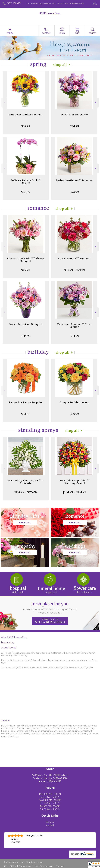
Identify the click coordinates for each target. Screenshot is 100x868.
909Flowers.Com (50, 13)
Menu (10, 33)
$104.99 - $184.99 (74, 492)
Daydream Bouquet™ (74, 115)
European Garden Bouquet (26, 115)
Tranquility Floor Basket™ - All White (26, 482)
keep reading (8, 642)
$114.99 (26, 336)
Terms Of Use (10, 866)
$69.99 (26, 126)
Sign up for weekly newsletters (50, 621)
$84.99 (74, 126)
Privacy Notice (25, 866)
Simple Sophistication (74, 402)
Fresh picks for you (50, 608)
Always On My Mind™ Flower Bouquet (26, 260)
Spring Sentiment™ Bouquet (74, 180)
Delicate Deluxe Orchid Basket (26, 182)
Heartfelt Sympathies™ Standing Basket (74, 482)
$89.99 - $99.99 (74, 270)
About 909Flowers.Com (14, 637)
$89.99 (26, 192)
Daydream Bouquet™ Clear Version (74, 326)
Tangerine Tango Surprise (26, 402)
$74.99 (74, 192)
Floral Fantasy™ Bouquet (74, 258)
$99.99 (26, 270)
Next (96, 103)
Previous (4, 103)
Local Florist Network (44, 866)
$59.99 (74, 414)
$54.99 (26, 414)
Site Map (60, 866)
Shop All (60, 65)
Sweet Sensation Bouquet (26, 324)
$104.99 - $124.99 (26, 492)
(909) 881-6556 (14, 3)
